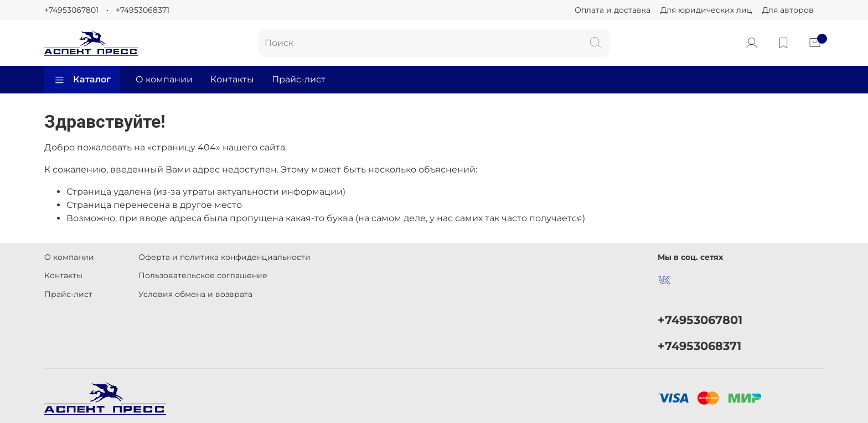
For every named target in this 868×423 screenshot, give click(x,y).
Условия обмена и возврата (195, 294)
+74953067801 (71, 10)
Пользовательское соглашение (203, 275)
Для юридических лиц (706, 10)
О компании (164, 79)
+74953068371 (143, 10)
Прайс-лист (299, 79)
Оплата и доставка (613, 10)
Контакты (232, 79)
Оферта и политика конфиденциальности (224, 257)
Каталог (82, 80)
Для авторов (788, 10)
